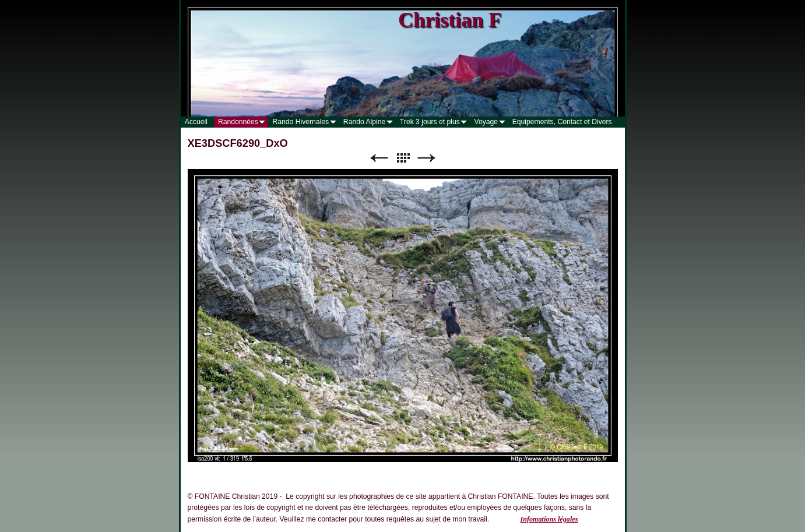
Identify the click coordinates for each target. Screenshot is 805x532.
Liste (403, 158)
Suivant (427, 158)
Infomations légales (549, 519)
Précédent (379, 158)
